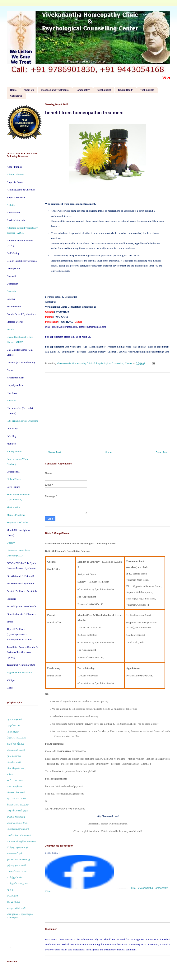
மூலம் (10, 890)
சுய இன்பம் (13, 902)
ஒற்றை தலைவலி (16, 865)
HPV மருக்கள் (14, 786)
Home (13, 90)
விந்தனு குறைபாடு (17, 847)
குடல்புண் (12, 896)
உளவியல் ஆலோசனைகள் (22, 841)
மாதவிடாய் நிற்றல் (17, 811)
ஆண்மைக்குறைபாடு (19, 829)
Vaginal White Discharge (20, 673)
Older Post (162, 452)
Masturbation (14, 507)
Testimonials (147, 90)
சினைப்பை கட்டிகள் (18, 805)
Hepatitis (11, 400)
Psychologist (104, 90)
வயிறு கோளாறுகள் (18, 884)
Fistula (10, 329)
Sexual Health (126, 90)
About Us (29, 90)
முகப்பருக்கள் (15, 719)
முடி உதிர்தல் (14, 756)
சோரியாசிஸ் (14, 762)
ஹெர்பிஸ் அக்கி (16, 750)
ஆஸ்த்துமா (13, 732)
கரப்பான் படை (15, 780)
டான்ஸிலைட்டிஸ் (17, 871)
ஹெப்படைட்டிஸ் (16, 738)
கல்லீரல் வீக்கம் (15, 744)
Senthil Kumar (52, 853)
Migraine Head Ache (17, 522)
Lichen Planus (14, 479)
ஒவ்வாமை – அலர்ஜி (18, 859)
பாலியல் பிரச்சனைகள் (19, 835)
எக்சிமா (11, 774)
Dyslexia (11, 291)
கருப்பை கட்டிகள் (17, 798)
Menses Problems (16, 515)
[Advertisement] (108, 410)
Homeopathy (83, 90)
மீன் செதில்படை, (16, 768)
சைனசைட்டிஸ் (15, 853)
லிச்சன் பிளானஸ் (16, 792)
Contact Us (16, 96)
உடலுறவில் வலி (16, 908)
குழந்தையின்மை (16, 817)
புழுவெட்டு (13, 725)
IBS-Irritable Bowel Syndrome (22, 421)
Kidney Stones (14, 451)
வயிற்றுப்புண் (15, 877)
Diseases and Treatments (55, 90)
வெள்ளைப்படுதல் (17, 823)
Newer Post (54, 452)
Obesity (11, 543)
